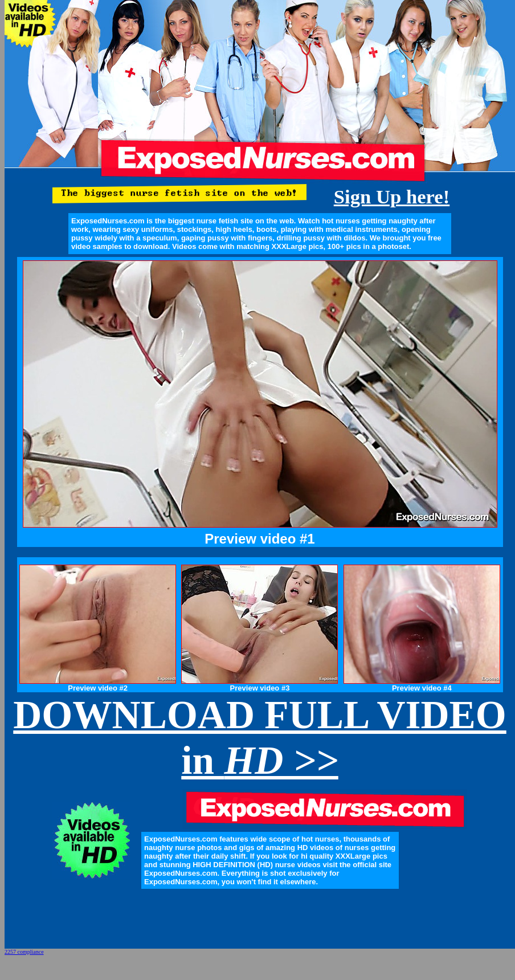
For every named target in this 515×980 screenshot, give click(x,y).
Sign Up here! (392, 197)
